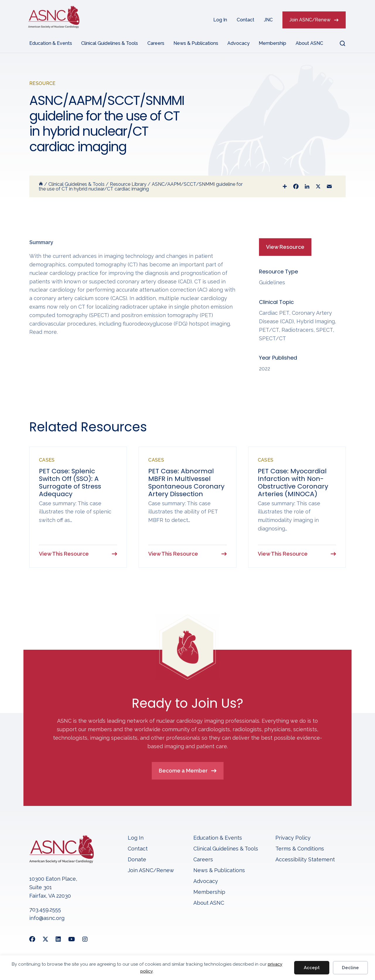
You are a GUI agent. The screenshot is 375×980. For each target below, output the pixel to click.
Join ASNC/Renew (310, 20)
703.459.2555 (45, 910)
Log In (220, 20)
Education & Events (51, 43)
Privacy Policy (293, 838)
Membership (272, 43)
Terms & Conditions (300, 849)
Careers (156, 43)
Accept (312, 968)
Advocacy (238, 43)
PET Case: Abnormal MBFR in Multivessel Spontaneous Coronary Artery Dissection (186, 483)
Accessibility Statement (305, 860)
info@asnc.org (47, 918)
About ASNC (309, 43)
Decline (350, 968)
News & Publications (196, 43)
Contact (246, 20)
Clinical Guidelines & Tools (110, 43)
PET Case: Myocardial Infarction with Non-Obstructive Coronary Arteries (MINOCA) (293, 483)
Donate (137, 860)
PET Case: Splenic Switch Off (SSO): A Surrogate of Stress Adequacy (70, 483)
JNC (268, 20)
